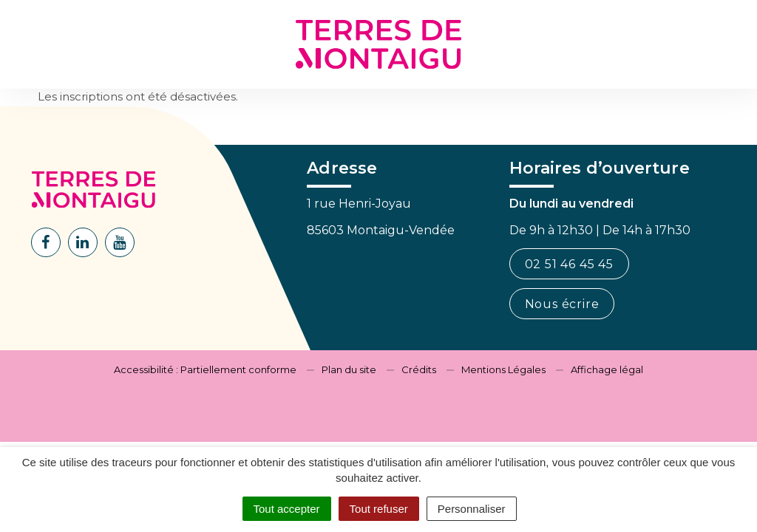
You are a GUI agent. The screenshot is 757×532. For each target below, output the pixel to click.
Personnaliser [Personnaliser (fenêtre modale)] (472, 509)
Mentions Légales (503, 369)
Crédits (419, 369)
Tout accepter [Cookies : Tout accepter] (287, 509)
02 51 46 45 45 (569, 264)
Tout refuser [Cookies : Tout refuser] (379, 509)
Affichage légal (607, 369)
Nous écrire (562, 304)
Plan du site (349, 369)
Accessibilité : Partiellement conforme (205, 369)
